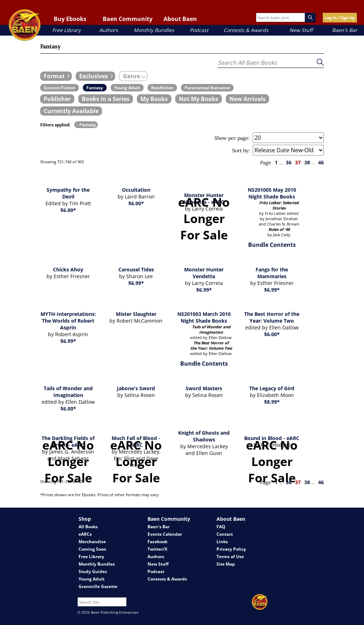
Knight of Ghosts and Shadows (204, 436)
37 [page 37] (298, 162)
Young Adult (92, 579)
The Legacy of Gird (272, 388)
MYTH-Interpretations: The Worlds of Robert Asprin (68, 321)
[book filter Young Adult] (127, 88)
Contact (225, 534)
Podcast (199, 30)
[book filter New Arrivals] (247, 99)
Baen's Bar (345, 30)
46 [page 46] (321, 162)
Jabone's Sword (136, 388)
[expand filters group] (56, 76)
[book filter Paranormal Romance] (207, 88)
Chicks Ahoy (68, 269)
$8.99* (272, 402)
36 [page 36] (289, 162)
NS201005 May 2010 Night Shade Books (272, 193)
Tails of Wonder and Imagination (68, 392)
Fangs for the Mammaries (272, 273)
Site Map (226, 564)
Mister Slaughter (136, 314)
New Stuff (301, 30)
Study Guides (93, 571)
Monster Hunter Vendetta (204, 273)
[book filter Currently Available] (71, 111)
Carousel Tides (136, 269)
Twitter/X (157, 549)
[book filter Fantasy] (95, 88)
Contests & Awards (246, 30)
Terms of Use (230, 557)
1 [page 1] (276, 162)
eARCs (85, 534)
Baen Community (128, 19)
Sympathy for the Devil (68, 193)
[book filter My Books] (154, 99)
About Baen (180, 19)
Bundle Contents (272, 245)
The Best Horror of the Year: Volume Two (272, 317)
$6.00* (68, 210)
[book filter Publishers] (57, 99)
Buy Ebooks (70, 19)
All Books (88, 527)
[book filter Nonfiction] (162, 88)
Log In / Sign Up (340, 18)
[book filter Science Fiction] (60, 88)
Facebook (157, 542)
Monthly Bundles (154, 30)
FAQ (221, 527)
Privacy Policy (231, 549)
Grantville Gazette (98, 586)
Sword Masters (204, 388)
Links (222, 542)
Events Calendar (165, 534)
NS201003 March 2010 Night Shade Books (204, 317)
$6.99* (136, 283)
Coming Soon (92, 549)
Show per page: (232, 138)
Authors (109, 30)
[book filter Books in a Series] (106, 99)
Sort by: (241, 150)
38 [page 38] (307, 162)
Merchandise (92, 542)
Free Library (66, 30)
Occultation (136, 190)
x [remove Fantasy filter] (77, 125)
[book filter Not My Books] (199, 99)
